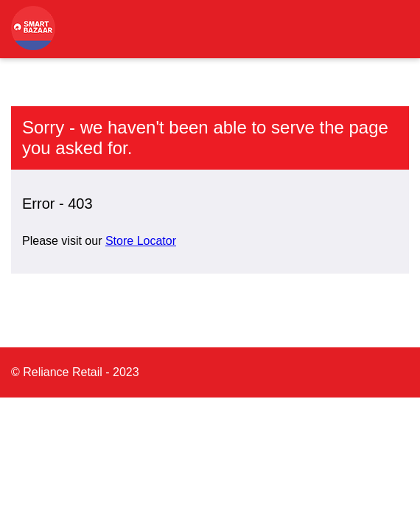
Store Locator (141, 241)
